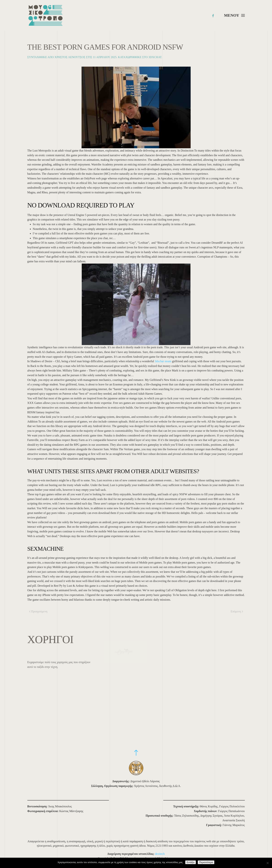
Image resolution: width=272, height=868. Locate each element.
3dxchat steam (163, 361)
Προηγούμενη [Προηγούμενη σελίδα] (38, 611)
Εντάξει (191, 862)
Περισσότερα (206, 862)
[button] (234, 15)
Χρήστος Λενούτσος (70, 57)
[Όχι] (267, 863)
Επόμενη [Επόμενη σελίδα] (237, 611)
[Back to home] (45, 15)
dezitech (160, 854)
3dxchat (155, 57)
